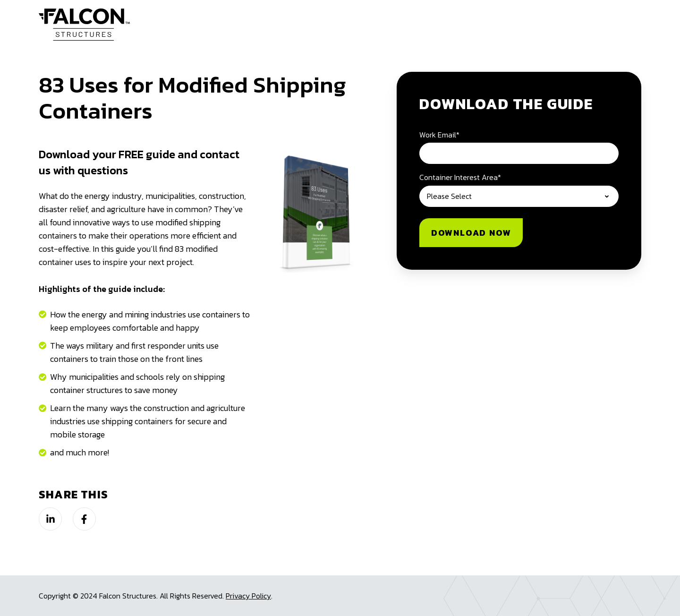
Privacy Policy (248, 596)
